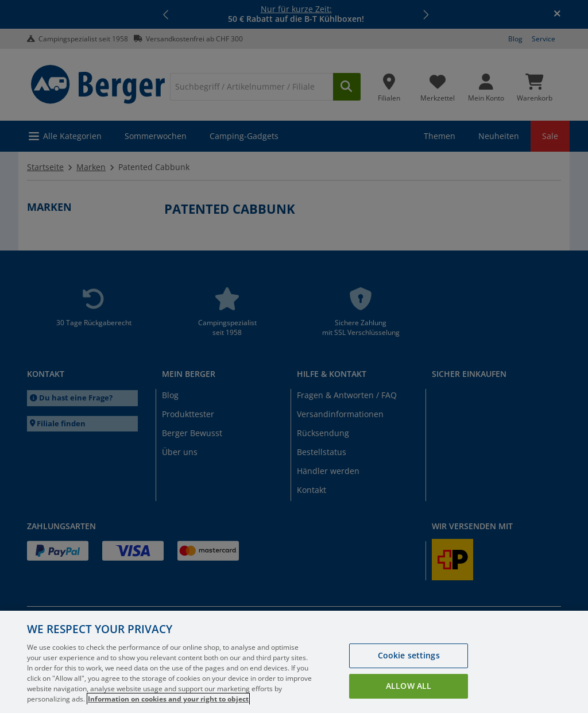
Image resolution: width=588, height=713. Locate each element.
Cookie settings (409, 655)
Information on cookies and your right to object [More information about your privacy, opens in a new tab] (168, 699)
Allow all (409, 686)
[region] (294, 662)
